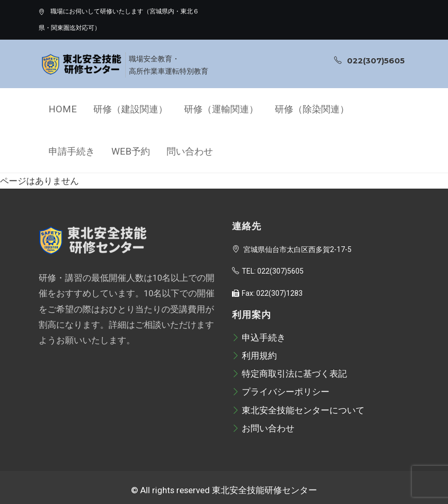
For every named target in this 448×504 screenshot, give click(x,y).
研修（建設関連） (130, 109)
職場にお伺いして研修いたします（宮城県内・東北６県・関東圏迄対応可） (119, 20)
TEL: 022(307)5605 (268, 271)
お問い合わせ (263, 428)
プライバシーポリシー (281, 392)
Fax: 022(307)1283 (267, 293)
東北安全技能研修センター (264, 490)
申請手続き (72, 152)
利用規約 (254, 356)
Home (63, 109)
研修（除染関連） (312, 109)
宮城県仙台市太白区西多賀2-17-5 (292, 249)
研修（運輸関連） (221, 109)
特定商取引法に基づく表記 (289, 374)
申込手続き (259, 338)
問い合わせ (190, 152)
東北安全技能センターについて (298, 410)
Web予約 (131, 152)
